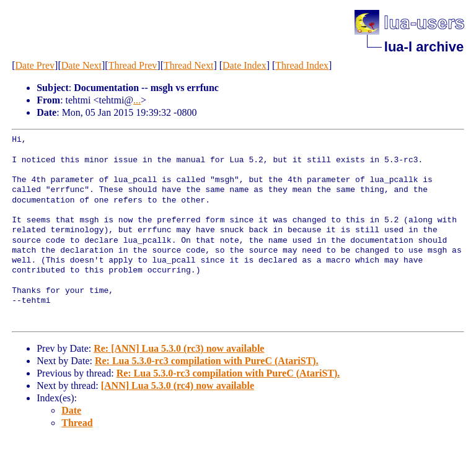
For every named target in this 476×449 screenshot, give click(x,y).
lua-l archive (424, 47)
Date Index (245, 65)
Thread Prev (133, 65)
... (137, 100)
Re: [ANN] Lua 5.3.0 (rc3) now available (179, 348)
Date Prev (35, 65)
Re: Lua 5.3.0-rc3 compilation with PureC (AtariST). (207, 361)
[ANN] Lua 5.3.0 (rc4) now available (178, 386)
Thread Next (188, 65)
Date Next (82, 65)
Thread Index (302, 65)
